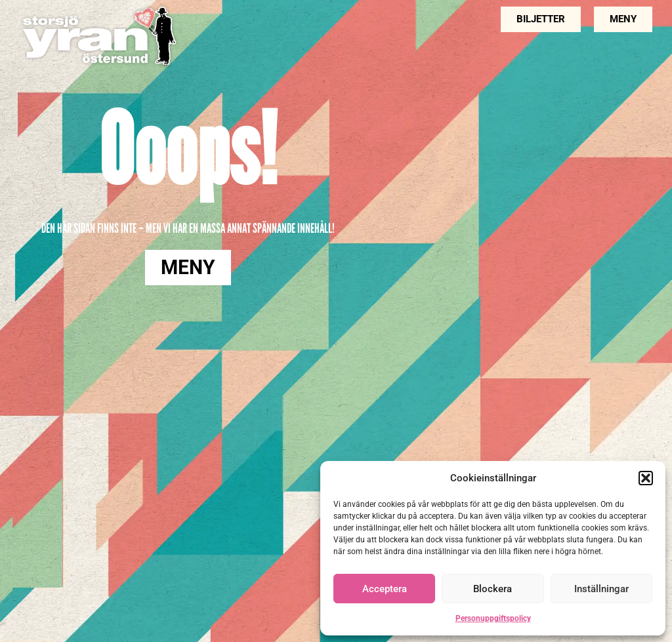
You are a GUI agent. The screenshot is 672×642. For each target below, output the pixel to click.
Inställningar (601, 589)
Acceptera (385, 589)
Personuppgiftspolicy (493, 618)
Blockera (493, 589)
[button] (646, 478)
